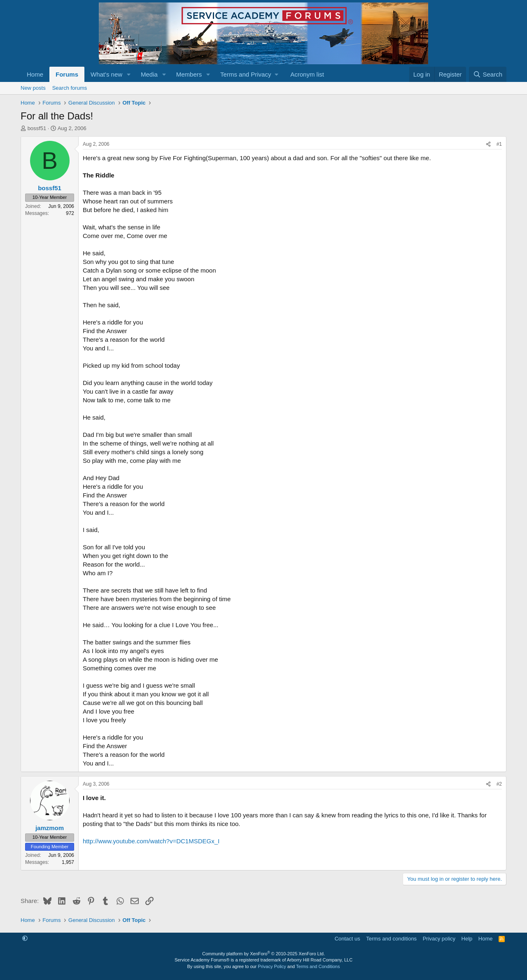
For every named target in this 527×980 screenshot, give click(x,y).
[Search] (488, 74)
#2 (499, 784)
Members (189, 74)
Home (35, 74)
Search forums (70, 88)
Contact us (347, 939)
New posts (33, 88)
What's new (106, 74)
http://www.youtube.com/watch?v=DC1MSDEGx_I (151, 841)
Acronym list (307, 74)
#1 (499, 144)
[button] (129, 74)
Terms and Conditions (318, 966)
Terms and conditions (391, 939)
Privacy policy (439, 939)
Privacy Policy (272, 966)
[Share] (488, 144)
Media (149, 74)
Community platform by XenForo (263, 954)
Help (467, 939)
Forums (67, 74)
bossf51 (37, 128)
